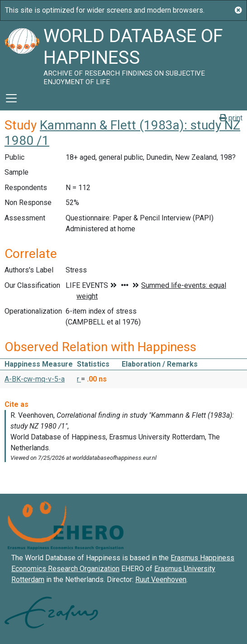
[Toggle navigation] (11, 98)
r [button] (79, 379)
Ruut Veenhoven (161, 580)
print (231, 118)
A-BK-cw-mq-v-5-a (35, 379)
